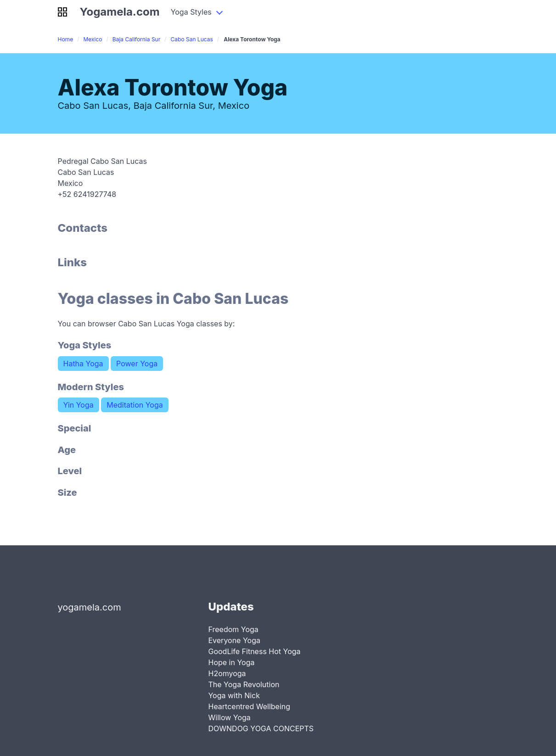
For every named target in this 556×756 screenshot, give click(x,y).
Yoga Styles (191, 12)
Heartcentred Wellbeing (249, 706)
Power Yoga (137, 364)
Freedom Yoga (233, 629)
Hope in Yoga (231, 662)
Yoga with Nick (234, 695)
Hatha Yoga (83, 364)
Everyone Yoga (234, 640)
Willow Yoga (229, 717)
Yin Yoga (79, 405)
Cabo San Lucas (192, 39)
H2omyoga (227, 673)
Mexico (93, 39)
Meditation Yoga (135, 405)
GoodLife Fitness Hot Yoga (254, 651)
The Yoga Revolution (244, 684)
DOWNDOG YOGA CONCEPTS (261, 728)
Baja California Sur (136, 39)
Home (66, 39)
